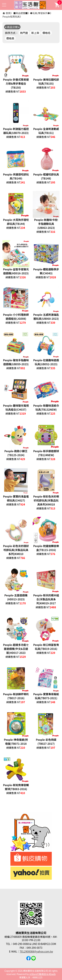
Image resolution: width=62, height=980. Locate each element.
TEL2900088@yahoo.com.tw (36, 951)
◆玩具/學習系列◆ (40, 13)
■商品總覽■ (21, 13)
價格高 (10, 38)
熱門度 (24, 33)
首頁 (8, 13)
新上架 (35, 33)
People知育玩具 (11, 16)
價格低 (46, 33)
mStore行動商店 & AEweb (43, 974)
